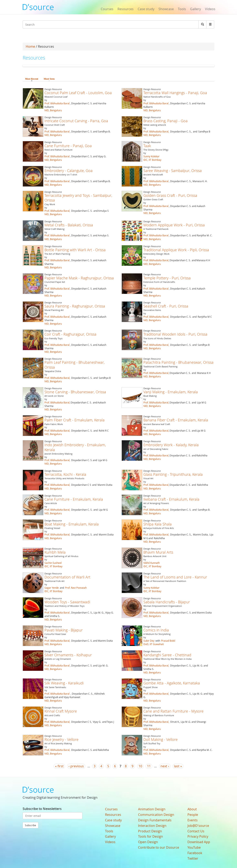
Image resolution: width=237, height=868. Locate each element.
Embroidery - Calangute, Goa (69, 171)
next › (165, 766)
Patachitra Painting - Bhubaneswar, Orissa (178, 362)
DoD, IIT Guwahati (154, 644)
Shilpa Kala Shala (158, 524)
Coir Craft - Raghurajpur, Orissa (70, 334)
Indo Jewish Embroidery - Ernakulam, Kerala (75, 447)
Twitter (193, 858)
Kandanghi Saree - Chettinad (167, 655)
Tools (182, 9)
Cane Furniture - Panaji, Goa (68, 146)
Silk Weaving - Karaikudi (64, 683)
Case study (146, 9)
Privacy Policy (198, 836)
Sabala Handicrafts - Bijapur (167, 602)
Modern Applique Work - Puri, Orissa (174, 225)
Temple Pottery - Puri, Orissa (167, 278)
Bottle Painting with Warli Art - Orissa (75, 250)
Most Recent (32, 79)
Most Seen (49, 79)
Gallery (195, 9)
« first (59, 766)
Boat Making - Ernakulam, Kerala (72, 524)
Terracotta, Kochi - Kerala (65, 474)
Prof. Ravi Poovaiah (76, 588)
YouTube (194, 847)
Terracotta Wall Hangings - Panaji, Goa (175, 93)
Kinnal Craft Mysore (61, 711)
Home (30, 46)
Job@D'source (198, 826)
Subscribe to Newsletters (42, 809)
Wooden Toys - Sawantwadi (67, 602)
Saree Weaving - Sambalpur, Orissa (173, 171)
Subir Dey (149, 641)
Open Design (148, 842)
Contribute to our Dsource (159, 847)
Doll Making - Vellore (161, 739)
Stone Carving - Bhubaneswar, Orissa (75, 392)
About (192, 809)
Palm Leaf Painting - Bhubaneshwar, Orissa (75, 365)
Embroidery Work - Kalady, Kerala (171, 445)
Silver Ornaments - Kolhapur (68, 655)
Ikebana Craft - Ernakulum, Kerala (171, 499)
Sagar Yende (52, 588)
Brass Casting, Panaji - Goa (166, 121)
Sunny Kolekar (151, 156)
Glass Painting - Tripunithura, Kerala (173, 474)
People (193, 815)
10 (140, 766)
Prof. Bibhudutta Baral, (156, 131)
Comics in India (156, 630)
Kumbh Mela (55, 552)
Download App (199, 842)
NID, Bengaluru (53, 110)
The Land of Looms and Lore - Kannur (175, 577)
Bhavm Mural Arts (158, 552)
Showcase (166, 9)
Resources (126, 9)
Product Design (150, 831)
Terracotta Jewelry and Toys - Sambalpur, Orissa (78, 198)
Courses (107, 9)
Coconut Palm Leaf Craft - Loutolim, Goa (78, 93)
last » (178, 766)
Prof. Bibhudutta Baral (57, 103)
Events (193, 820)
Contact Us (196, 831)
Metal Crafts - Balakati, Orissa (69, 225)
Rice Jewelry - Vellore (61, 739)
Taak (147, 146)
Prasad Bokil (168, 641)
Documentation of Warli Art (67, 577)
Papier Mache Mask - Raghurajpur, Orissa (79, 278)
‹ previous (76, 766)
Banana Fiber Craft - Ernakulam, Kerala (176, 420)
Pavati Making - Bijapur (64, 630)
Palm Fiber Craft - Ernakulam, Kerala (75, 420)
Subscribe (30, 825)
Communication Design (156, 815)
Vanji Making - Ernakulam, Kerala (171, 392)
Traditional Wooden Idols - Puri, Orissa (175, 334)
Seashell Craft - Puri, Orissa (166, 306)
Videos (210, 9)
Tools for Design (151, 836)
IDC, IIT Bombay (152, 160)
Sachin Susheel (53, 563)
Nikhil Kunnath (152, 563)
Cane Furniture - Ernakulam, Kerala (74, 499)
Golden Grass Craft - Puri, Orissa (170, 195)
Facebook (195, 853)
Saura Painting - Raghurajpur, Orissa (75, 306)
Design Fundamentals (155, 820)
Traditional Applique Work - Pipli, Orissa (176, 250)
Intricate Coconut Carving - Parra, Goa (76, 121)
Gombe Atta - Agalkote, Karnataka (172, 683)
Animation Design (152, 809)
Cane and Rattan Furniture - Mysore (173, 711)
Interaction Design (152, 826)
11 (149, 766)
